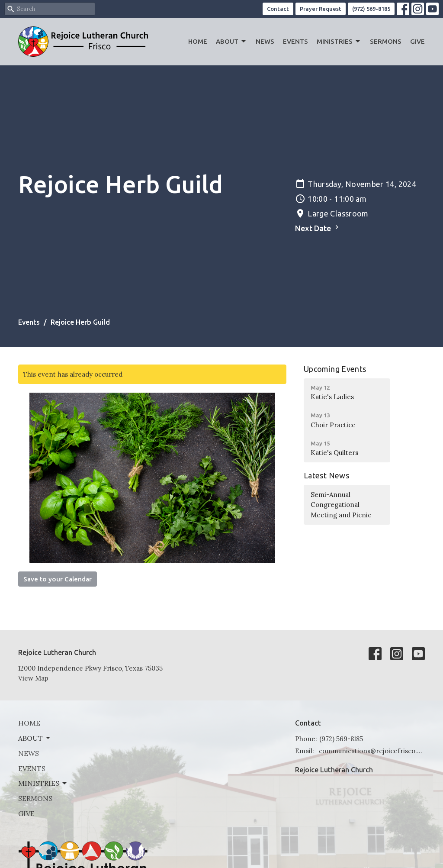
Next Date (318, 228)
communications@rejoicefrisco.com (372, 751)
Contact (278, 9)
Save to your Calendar (58, 579)
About (231, 42)
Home (198, 41)
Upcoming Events (335, 369)
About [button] (35, 738)
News (265, 41)
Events (295, 41)
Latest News (326, 475)
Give (417, 41)
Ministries (339, 42)
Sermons (386, 41)
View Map (33, 678)
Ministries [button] (43, 783)
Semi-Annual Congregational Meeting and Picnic (341, 505)
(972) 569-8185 (371, 9)
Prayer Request (321, 9)
